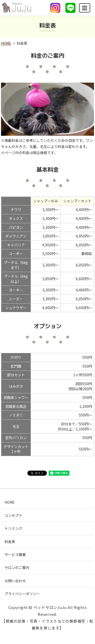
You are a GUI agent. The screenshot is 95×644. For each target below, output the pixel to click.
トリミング (13, 528)
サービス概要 (15, 555)
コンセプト (13, 515)
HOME (6, 43)
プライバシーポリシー (22, 594)
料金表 (10, 542)
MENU (85, 10)
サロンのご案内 (17, 567)
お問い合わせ (15, 581)
